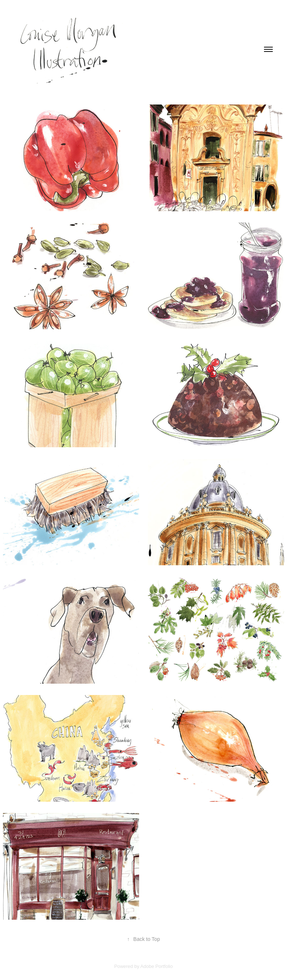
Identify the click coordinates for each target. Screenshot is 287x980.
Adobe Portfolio (156, 966)
